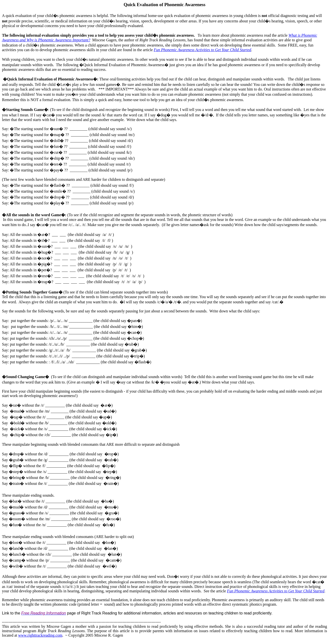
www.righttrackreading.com (40, 635)
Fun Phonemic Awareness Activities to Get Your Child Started (202, 50)
